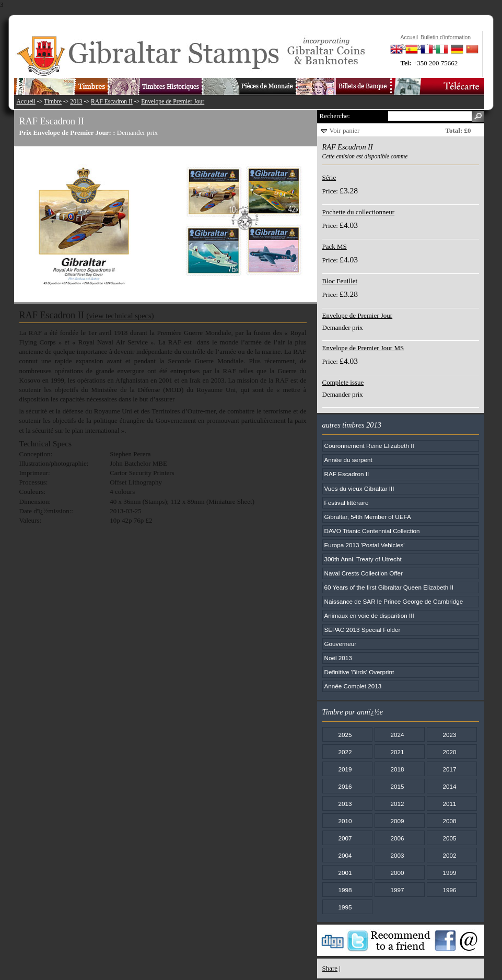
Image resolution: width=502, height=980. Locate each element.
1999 (449, 873)
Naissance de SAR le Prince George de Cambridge (394, 601)
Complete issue (343, 382)
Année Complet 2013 (353, 686)
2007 (345, 838)
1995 (345, 907)
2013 (76, 102)
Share (330, 968)
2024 (397, 735)
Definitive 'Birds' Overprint (359, 672)
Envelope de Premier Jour (173, 102)
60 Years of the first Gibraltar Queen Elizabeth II (389, 587)
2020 (449, 752)
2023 (449, 735)
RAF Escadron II (112, 102)
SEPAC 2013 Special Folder (363, 630)
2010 (345, 821)
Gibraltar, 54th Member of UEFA (368, 517)
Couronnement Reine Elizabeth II (369, 446)
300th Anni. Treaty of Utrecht (363, 559)
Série (329, 177)
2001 (345, 873)
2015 (397, 786)
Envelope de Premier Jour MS (363, 348)
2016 (345, 786)
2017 (449, 769)
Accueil (26, 102)
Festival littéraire (347, 503)
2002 (449, 855)
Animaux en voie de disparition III (369, 615)
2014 (449, 786)
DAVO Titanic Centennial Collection (372, 531)
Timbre (53, 102)
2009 (397, 821)
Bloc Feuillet (340, 281)
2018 (397, 769)
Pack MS (335, 246)
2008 (449, 821)
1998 (345, 890)
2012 (397, 804)
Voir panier (345, 130)
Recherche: (335, 116)
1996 (449, 890)
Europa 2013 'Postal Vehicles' (365, 545)
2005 (449, 838)
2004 (345, 855)
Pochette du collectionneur (359, 212)
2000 (397, 873)
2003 (397, 855)
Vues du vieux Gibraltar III (359, 488)
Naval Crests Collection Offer (364, 573)
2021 (397, 752)
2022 (345, 752)
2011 (449, 804)
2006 (397, 838)
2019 (345, 769)
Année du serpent (348, 460)
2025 (345, 735)
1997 (397, 890)
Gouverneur (341, 644)
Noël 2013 (338, 658)
